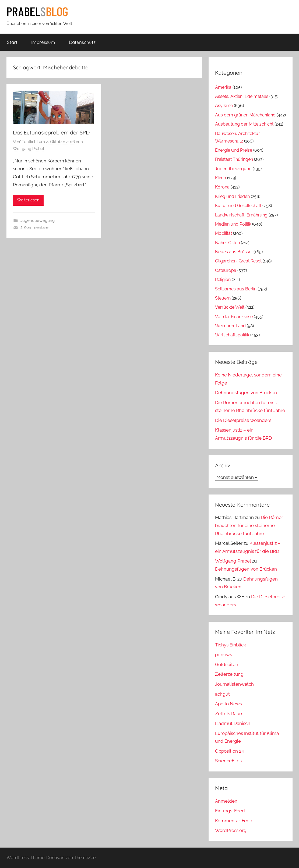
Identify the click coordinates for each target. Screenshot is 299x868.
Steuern (223, 298)
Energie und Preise (234, 150)
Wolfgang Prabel (29, 149)
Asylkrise (224, 106)
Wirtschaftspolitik (232, 335)
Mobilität (224, 233)
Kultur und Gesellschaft (238, 206)
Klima (221, 178)
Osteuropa (226, 270)
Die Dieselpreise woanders (243, 420)
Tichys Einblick (231, 645)
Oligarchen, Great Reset (238, 261)
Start (12, 42)
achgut (222, 694)
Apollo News (228, 704)
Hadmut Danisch (233, 723)
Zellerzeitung (229, 674)
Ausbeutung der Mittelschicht (244, 124)
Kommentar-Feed (234, 821)
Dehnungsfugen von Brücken (246, 393)
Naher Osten (227, 243)
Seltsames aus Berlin (236, 289)
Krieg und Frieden (232, 196)
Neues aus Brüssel (234, 252)
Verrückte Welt (230, 307)
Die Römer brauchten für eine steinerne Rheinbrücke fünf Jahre (249, 525)
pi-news (224, 654)
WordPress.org (231, 830)
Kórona (222, 187)
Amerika (223, 87)
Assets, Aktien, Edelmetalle (242, 96)
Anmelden (226, 801)
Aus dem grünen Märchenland (245, 115)
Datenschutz (82, 42)
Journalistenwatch (234, 684)
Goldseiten (227, 664)
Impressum (43, 42)
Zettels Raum (229, 714)
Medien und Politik (233, 224)
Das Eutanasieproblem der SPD (51, 132)
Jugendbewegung (38, 220)
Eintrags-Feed (230, 811)
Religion (223, 280)
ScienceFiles (228, 761)
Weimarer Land (230, 326)
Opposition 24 (229, 751)
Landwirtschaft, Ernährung (241, 215)
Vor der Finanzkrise (234, 317)
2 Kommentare (34, 227)
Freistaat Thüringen (234, 159)
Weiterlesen (28, 200)
